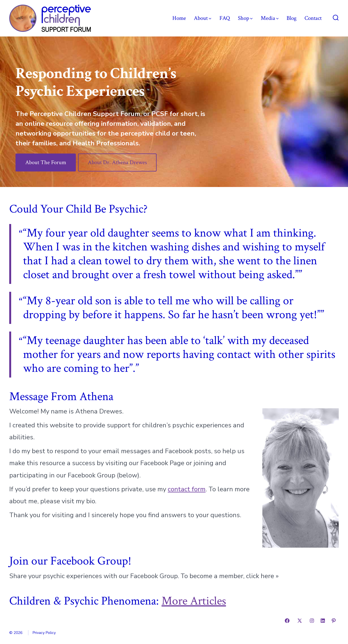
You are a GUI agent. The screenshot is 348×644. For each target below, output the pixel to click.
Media (270, 18)
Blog (292, 18)
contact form (187, 489)
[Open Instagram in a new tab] (312, 621)
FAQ (225, 18)
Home (179, 18)
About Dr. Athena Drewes (117, 162)
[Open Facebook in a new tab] (287, 621)
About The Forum (46, 162)
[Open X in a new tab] (300, 621)
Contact (313, 18)
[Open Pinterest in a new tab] (334, 621)
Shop (245, 18)
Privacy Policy (44, 633)
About (203, 18)
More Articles (194, 601)
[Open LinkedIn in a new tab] (323, 621)
